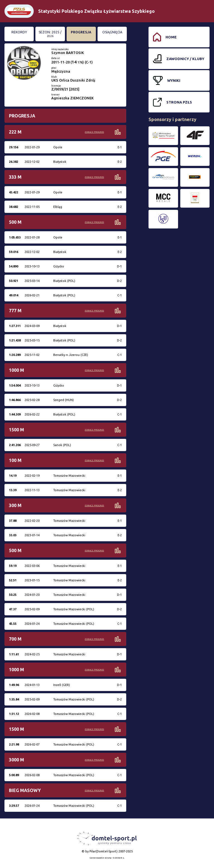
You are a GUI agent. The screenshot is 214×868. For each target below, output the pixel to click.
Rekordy (19, 32)
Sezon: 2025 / (50, 34)
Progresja (81, 32)
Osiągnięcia (112, 32)
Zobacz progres (94, 132)
